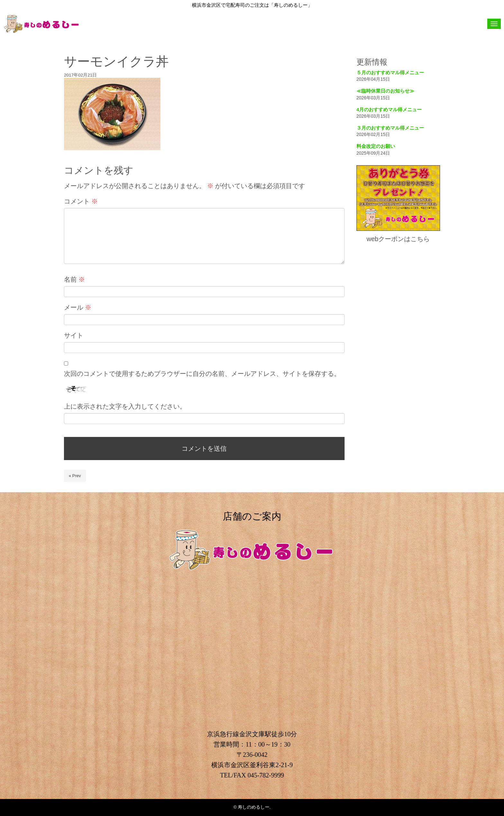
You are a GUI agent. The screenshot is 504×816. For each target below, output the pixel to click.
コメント (81, 201)
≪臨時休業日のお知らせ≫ (385, 91)
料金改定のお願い (376, 146)
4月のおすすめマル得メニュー (389, 109)
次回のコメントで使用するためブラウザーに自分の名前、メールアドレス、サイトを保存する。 (202, 374)
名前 (74, 279)
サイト (74, 335)
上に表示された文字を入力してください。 (125, 406)
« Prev (75, 476)
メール (78, 307)
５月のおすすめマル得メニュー (390, 73)
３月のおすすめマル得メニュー (390, 128)
